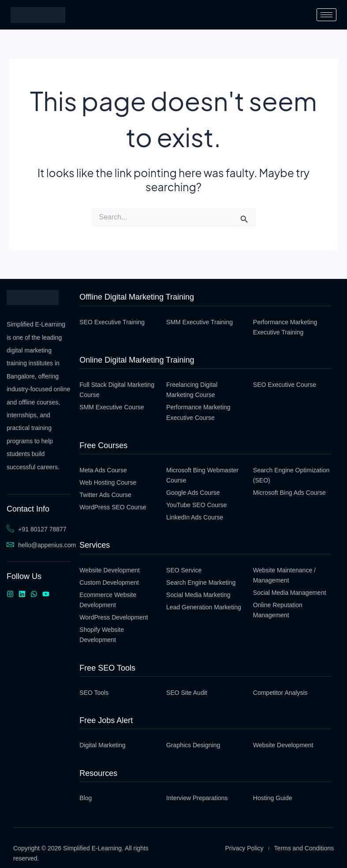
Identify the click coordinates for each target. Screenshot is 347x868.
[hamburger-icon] (326, 15)
